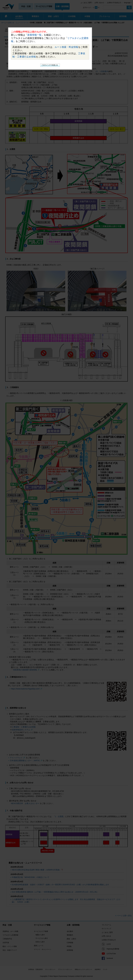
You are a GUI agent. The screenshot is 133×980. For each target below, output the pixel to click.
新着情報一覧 (34, 35)
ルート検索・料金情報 (66, 47)
